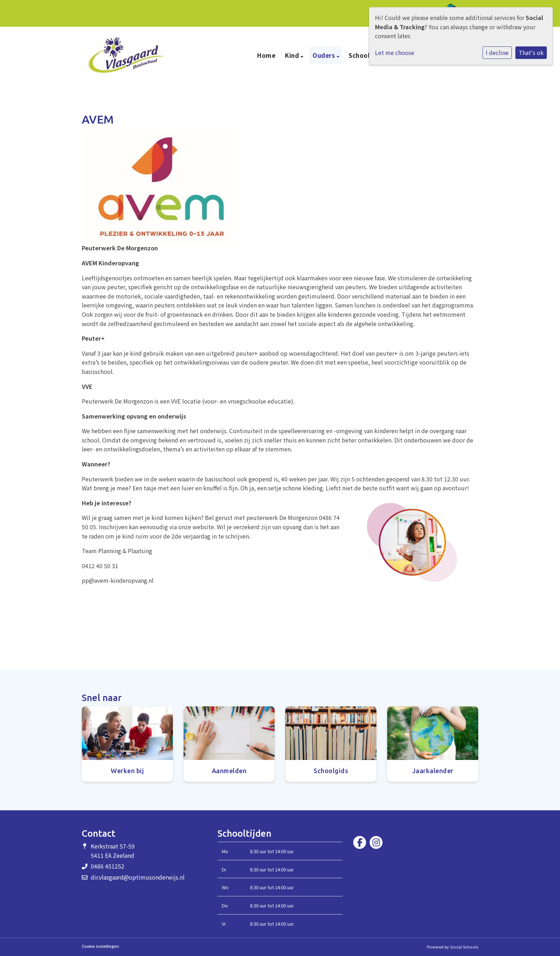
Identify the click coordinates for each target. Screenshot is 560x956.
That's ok (531, 52)
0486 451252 (107, 866)
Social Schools (464, 947)
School (360, 55)
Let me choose (395, 52)
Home (266, 55)
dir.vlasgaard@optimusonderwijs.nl (138, 877)
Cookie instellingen (100, 946)
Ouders (325, 55)
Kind (293, 55)
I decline (497, 52)
